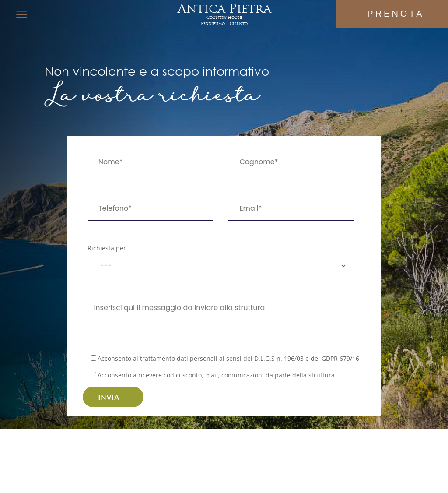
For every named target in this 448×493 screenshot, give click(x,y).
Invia (109, 397)
